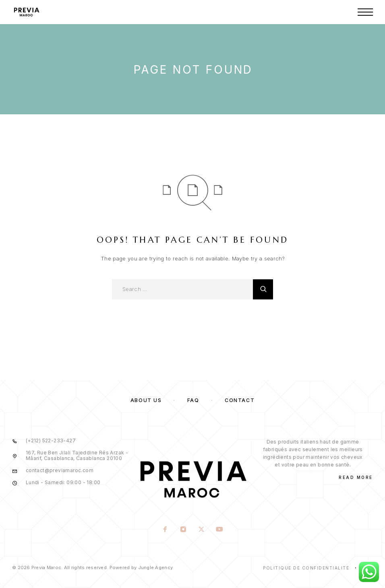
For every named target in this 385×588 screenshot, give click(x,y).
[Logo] (26, 12)
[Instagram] (183, 530)
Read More (356, 477)
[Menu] (365, 12)
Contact (240, 400)
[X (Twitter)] (202, 530)
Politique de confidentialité (306, 568)
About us (146, 400)
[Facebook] (165, 530)
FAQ (193, 400)
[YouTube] (220, 530)
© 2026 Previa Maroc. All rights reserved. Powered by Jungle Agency (92, 567)
